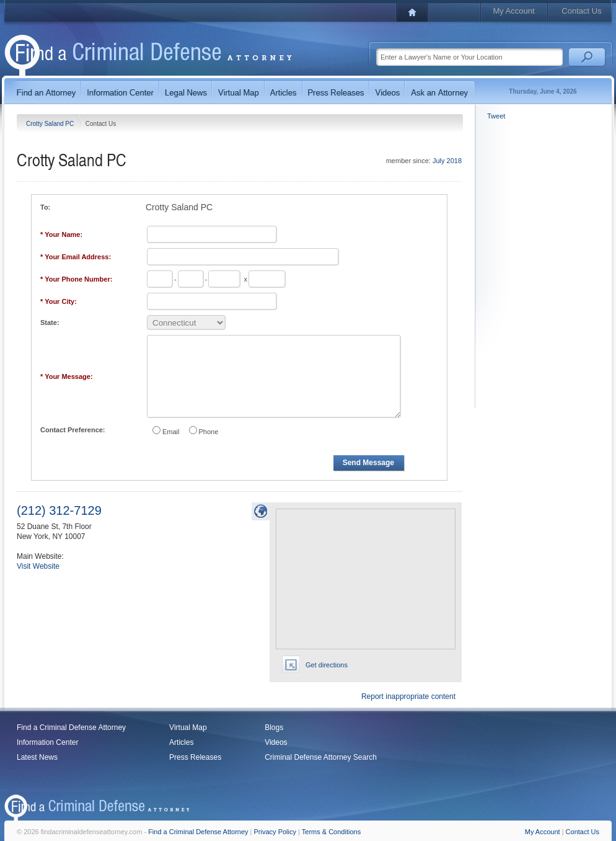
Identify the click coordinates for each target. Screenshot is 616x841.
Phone (209, 432)
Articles (181, 742)
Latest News (37, 757)
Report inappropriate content (408, 696)
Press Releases (195, 757)
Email (171, 432)
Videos (276, 742)
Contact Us (581, 11)
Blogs (274, 728)
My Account (513, 11)
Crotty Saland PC (51, 124)
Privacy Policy (275, 832)
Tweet (496, 116)
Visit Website (38, 566)
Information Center (47, 742)
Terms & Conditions (331, 832)
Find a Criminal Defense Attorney (71, 728)
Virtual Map (188, 728)
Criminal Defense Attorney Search (321, 757)
